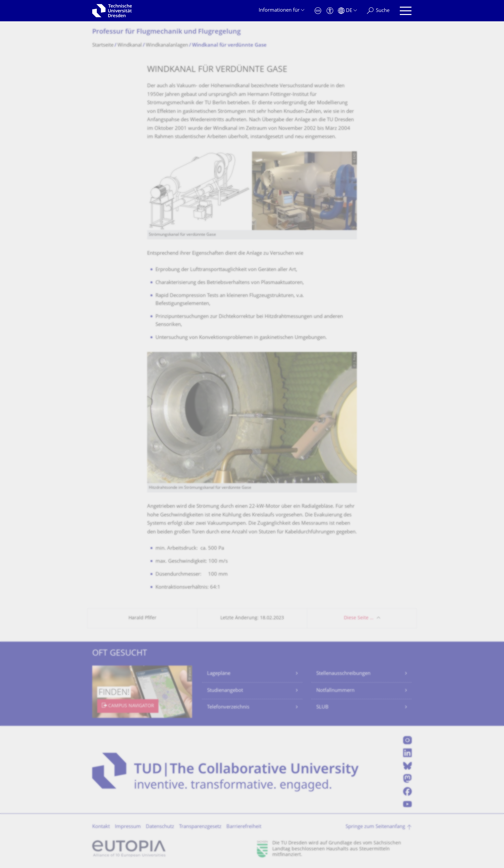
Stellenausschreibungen (343, 674)
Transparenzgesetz (200, 827)
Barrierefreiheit (244, 827)
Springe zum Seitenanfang (375, 827)
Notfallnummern (335, 691)
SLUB (322, 707)
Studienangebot (225, 691)
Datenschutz (160, 827)
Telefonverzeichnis (228, 707)
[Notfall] (318, 11)
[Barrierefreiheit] (330, 11)
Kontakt (101, 827)
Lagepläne (219, 674)
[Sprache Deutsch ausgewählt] (347, 11)
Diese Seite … (359, 618)
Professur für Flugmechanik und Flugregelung (166, 32)
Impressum (128, 827)
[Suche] (378, 11)
